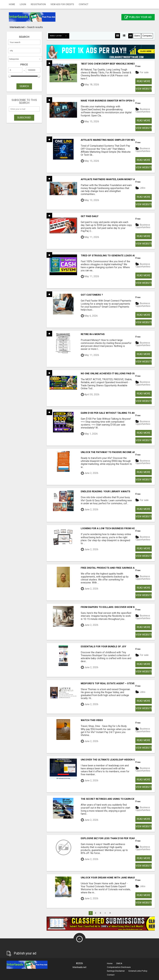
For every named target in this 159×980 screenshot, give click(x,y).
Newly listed (59, 36)
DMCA (119, 963)
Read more (143, 81)
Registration (38, 4)
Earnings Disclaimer (116, 971)
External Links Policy (138, 971)
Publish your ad (138, 17)
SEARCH (24, 86)
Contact (84, 4)
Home (12, 4)
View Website (144, 89)
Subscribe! (24, 118)
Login (23, 4)
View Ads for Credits (62, 4)
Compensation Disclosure (119, 967)
